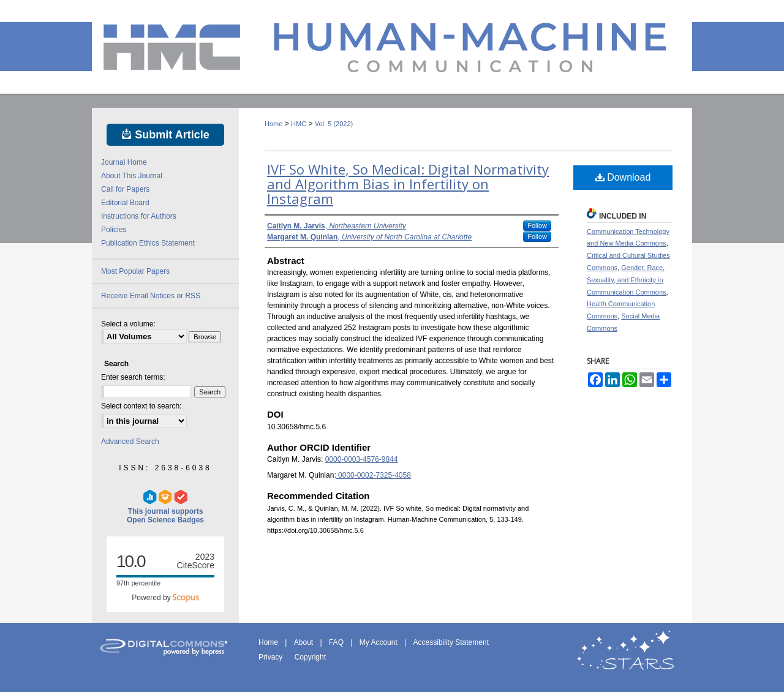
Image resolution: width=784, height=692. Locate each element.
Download (623, 177)
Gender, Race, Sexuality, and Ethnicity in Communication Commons (627, 280)
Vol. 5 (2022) (334, 124)
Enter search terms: (133, 377)
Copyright (310, 657)
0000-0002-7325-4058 (374, 475)
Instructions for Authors (139, 216)
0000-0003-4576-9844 (362, 459)
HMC (299, 124)
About (305, 642)
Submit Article (165, 135)
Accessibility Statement (451, 642)
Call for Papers (125, 189)
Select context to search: (141, 406)
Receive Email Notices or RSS (151, 296)
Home (273, 124)
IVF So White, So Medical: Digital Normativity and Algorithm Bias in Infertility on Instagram (408, 184)
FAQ (337, 642)
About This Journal (132, 176)
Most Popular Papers (135, 271)
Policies (114, 230)
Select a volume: (128, 324)
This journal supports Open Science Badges (165, 507)
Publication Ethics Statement (148, 243)
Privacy (272, 657)
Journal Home (124, 162)
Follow (537, 225)
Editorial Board (125, 203)
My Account (379, 642)
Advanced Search (130, 442)
